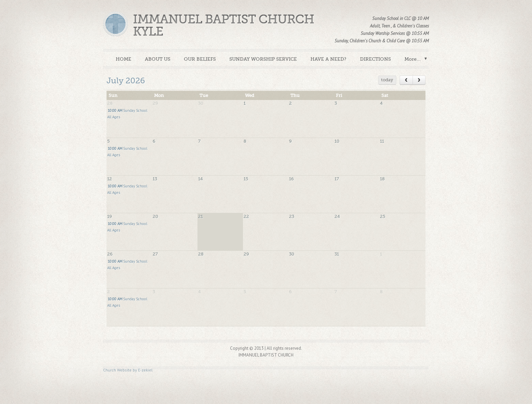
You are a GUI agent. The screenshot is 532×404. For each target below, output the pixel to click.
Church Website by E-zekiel (128, 370)
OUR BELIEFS (200, 59)
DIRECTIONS (375, 59)
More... (413, 59)
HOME (123, 59)
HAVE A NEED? (328, 59)
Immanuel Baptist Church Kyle (224, 26)
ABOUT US (158, 59)
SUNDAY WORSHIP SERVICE (263, 59)
